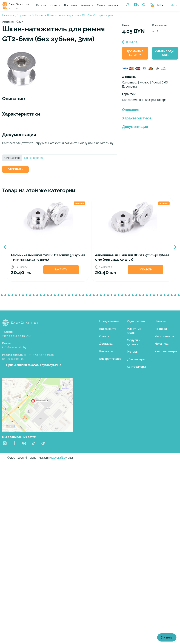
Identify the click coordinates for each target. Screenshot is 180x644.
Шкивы (39, 16)
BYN (171, 5)
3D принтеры (23, 16)
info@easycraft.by (14, 348)
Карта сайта (108, 330)
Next (175, 248)
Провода (161, 330)
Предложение (109, 322)
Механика (162, 345)
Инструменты (164, 337)
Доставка (88, 4)
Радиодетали (136, 322)
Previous (5, 248)
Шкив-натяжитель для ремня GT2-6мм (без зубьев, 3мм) (80, 16)
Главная (7, 16)
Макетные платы (134, 331)
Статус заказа (81, 8)
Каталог (59, 4)
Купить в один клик (165, 54)
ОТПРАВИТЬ (15, 170)
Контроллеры (136, 368)
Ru (159, 5)
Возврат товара (110, 360)
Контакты (105, 4)
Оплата (73, 4)
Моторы (133, 353)
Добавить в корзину (135, 54)
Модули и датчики (134, 343)
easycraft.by (59, 459)
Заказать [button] (61, 270)
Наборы (160, 322)
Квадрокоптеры (166, 352)
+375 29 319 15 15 (16, 337)
